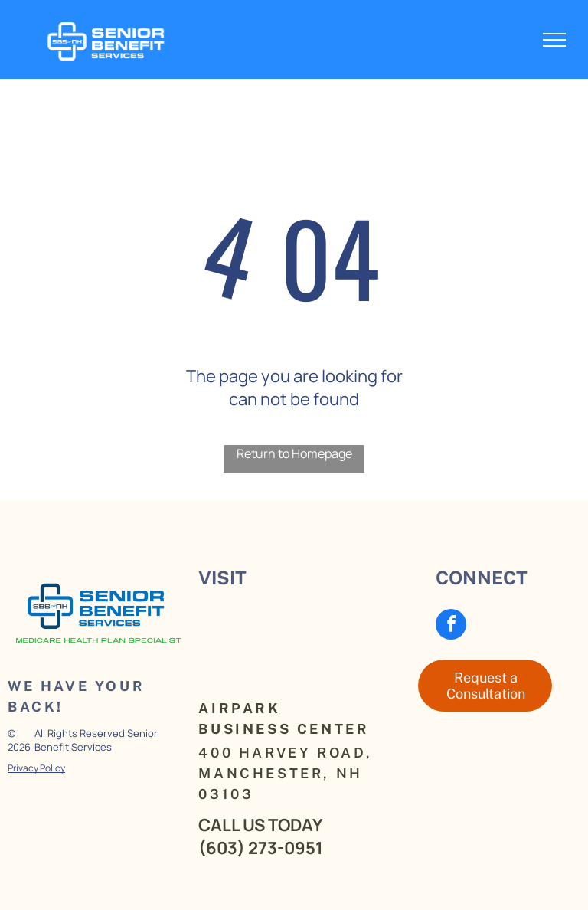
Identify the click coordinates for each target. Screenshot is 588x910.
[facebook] (451, 626)
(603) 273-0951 (261, 848)
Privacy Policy (36, 768)
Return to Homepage (294, 453)
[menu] (554, 40)
